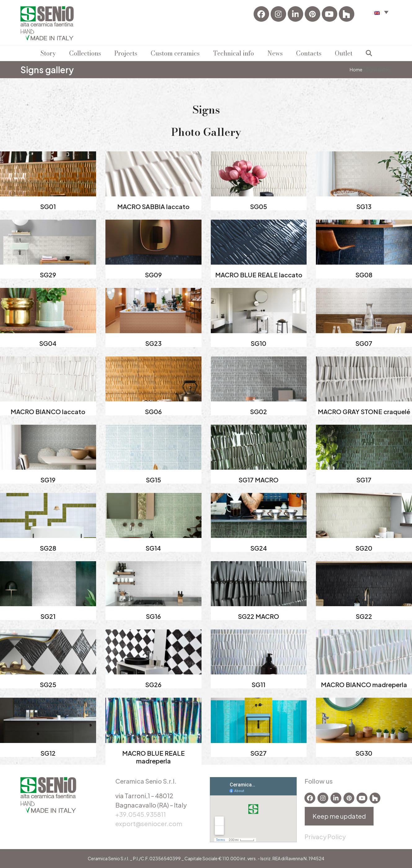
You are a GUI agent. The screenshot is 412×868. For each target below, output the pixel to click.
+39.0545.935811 (141, 814)
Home (356, 69)
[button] (381, 12)
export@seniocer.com (149, 823)
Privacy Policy (325, 837)
